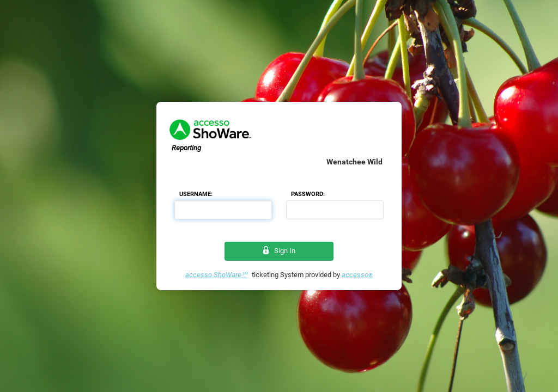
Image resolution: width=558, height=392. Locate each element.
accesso (357, 275)
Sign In (279, 251)
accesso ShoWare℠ (216, 275)
